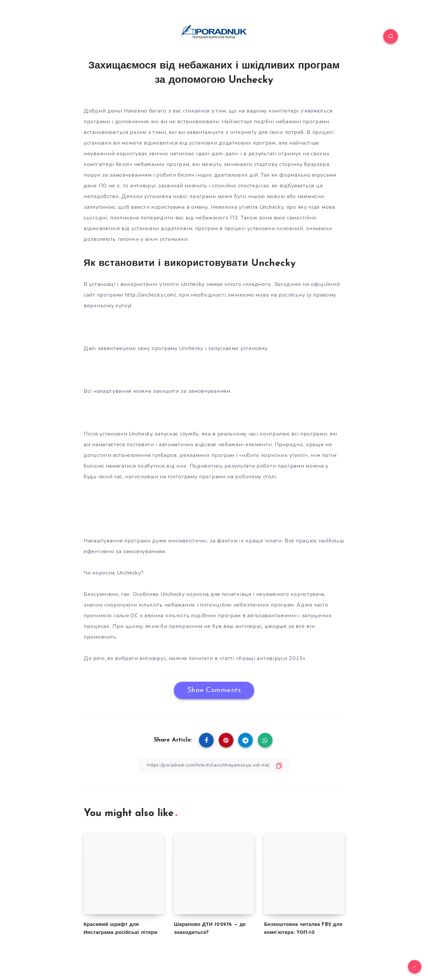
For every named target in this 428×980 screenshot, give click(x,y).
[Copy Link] (214, 765)
